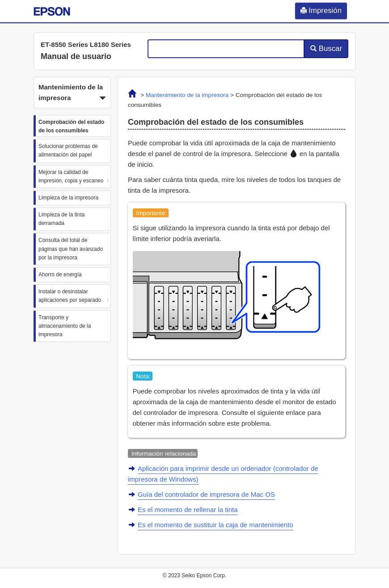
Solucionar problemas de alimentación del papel (68, 150)
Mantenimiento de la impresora (187, 95)
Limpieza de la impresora (68, 198)
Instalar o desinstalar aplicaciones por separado (70, 296)
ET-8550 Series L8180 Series (86, 44)
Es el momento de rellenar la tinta (188, 510)
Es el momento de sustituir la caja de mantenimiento (216, 525)
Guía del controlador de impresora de (206, 494)
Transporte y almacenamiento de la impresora (65, 326)
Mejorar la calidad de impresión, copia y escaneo (71, 176)
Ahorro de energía (60, 275)
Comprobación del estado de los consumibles (71, 126)
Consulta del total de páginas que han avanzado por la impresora (71, 249)
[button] (72, 93)
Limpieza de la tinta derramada (61, 219)
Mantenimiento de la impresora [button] (72, 93)
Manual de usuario (76, 56)
